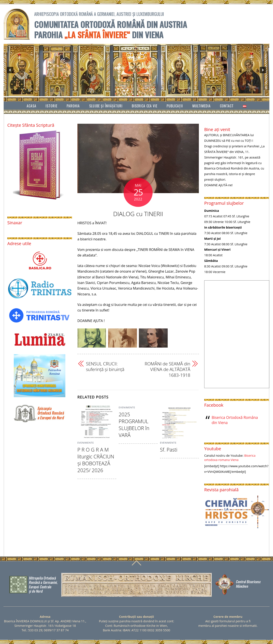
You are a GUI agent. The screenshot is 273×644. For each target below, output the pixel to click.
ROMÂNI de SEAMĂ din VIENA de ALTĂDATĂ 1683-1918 (167, 369)
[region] (136, 70)
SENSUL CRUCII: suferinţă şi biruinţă (105, 367)
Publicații (175, 106)
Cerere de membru (228, 617)
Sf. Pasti (169, 450)
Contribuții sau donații (136, 617)
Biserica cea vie (145, 106)
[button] (10, 70)
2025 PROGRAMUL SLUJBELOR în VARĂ (134, 425)
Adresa (45, 617)
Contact (227, 106)
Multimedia (202, 106)
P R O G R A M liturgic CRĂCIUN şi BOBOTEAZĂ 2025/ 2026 (96, 460)
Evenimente (86, 443)
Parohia (73, 106)
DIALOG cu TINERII (138, 214)
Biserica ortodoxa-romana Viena (230, 458)
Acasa (31, 106)
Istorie (51, 106)
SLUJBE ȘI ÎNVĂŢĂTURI (106, 106)
